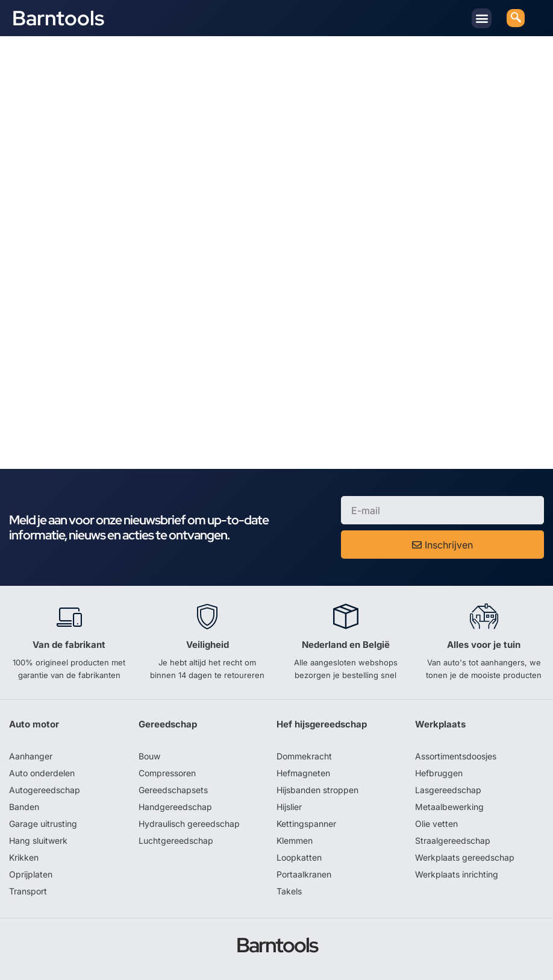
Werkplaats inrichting (457, 874)
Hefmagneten (303, 773)
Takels (289, 891)
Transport (28, 891)
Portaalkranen (304, 874)
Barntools (58, 18)
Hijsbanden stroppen (317, 790)
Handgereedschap (175, 807)
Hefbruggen (439, 773)
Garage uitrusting (43, 824)
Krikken (24, 857)
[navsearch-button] (516, 18)
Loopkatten (299, 857)
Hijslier (289, 807)
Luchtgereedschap (176, 840)
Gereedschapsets (173, 790)
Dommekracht (304, 756)
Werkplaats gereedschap (465, 857)
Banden (24, 807)
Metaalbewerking (449, 807)
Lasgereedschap (448, 790)
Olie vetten (436, 824)
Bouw (149, 756)
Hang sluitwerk (38, 840)
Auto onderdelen (42, 773)
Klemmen (295, 840)
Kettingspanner (306, 824)
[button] (482, 18)
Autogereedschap (45, 790)
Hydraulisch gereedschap (189, 824)
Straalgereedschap (453, 840)
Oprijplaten (31, 874)
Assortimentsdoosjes (456, 756)
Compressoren (167, 773)
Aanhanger (31, 756)
